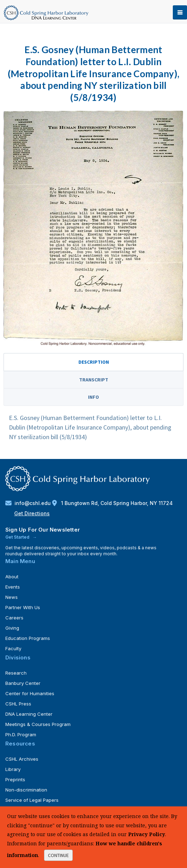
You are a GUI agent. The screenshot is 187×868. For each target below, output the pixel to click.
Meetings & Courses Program (38, 724)
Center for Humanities (30, 693)
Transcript (94, 380)
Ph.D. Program (21, 734)
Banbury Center (23, 683)
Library (13, 769)
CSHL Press (18, 704)
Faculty (13, 648)
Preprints (15, 779)
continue (58, 855)
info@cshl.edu (29, 503)
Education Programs (28, 638)
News (12, 597)
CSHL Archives (22, 759)
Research (16, 673)
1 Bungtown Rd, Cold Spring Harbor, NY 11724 (112, 503)
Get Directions (32, 513)
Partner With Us (23, 607)
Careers (14, 618)
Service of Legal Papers (32, 800)
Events (13, 587)
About (12, 577)
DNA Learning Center (29, 714)
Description (94, 362)
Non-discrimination (26, 790)
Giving (12, 628)
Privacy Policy (147, 834)
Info (93, 397)
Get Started (18, 537)
